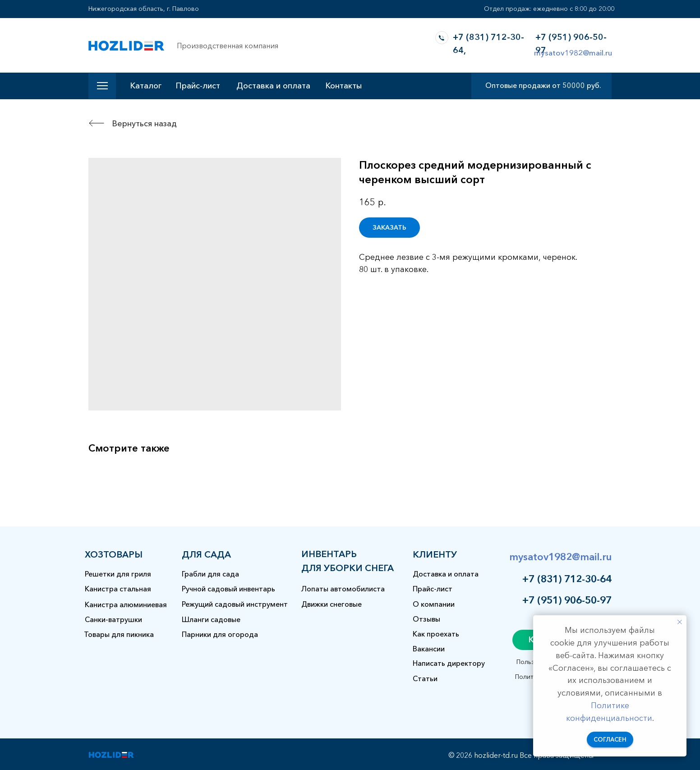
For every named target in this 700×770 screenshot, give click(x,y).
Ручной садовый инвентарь (228, 589)
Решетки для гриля (118, 574)
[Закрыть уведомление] (680, 622)
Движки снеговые (332, 604)
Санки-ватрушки (113, 619)
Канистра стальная (118, 589)
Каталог (146, 86)
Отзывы (426, 619)
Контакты (343, 86)
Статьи (425, 678)
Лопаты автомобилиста (343, 589)
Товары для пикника (119, 634)
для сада (206, 554)
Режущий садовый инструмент (235, 604)
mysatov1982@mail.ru (573, 53)
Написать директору (449, 663)
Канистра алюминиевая (126, 604)
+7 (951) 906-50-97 (567, 600)
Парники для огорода (220, 634)
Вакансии (429, 649)
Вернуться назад (144, 124)
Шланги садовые (211, 619)
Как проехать (436, 634)
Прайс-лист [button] (198, 86)
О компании (434, 604)
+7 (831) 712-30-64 (567, 579)
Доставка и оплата (273, 86)
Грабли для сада (210, 574)
